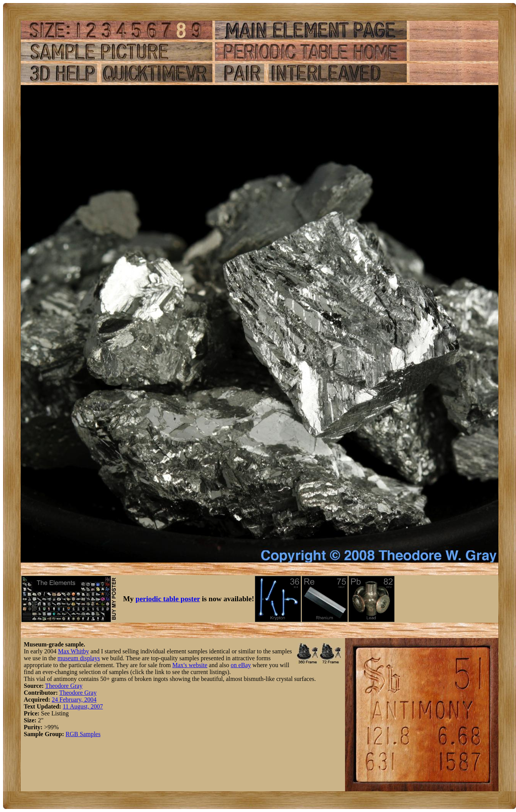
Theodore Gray (64, 686)
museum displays (79, 658)
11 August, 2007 (83, 706)
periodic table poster (168, 599)
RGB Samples (83, 734)
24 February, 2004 (74, 700)
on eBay (241, 665)
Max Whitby (73, 651)
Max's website (190, 665)
